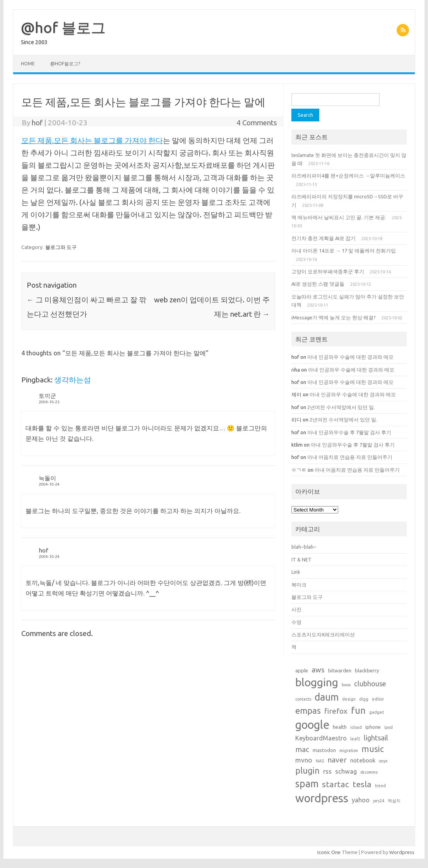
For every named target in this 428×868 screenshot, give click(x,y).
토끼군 (47, 396)
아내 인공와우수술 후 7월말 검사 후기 (349, 432)
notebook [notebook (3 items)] (363, 760)
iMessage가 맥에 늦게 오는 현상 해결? (334, 317)
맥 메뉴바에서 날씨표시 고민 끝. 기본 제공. (339, 217)
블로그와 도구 (61, 247)
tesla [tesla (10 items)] (362, 784)
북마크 (299, 585)
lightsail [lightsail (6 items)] (376, 738)
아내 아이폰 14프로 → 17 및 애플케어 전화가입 (344, 251)
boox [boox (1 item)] (346, 685)
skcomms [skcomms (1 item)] (369, 772)
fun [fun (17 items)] (358, 710)
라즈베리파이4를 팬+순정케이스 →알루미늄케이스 (348, 176)
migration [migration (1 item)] (349, 750)
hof (37, 123)
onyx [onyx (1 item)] (383, 761)
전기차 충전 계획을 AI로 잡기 (324, 238)
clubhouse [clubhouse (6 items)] (370, 684)
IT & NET (301, 559)
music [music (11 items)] (373, 749)
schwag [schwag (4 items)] (346, 771)
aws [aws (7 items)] (318, 670)
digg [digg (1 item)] (364, 699)
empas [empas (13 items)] (308, 710)
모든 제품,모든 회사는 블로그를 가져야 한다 (92, 140)
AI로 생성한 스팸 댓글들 (318, 284)
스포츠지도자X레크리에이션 (323, 634)
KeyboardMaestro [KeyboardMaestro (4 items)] (321, 738)
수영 (296, 622)
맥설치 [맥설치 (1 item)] (394, 801)
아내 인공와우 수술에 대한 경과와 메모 (351, 357)
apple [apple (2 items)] (302, 670)
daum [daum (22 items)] (327, 697)
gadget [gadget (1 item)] (377, 712)
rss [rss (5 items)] (327, 771)
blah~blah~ (304, 547)
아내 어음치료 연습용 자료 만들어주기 (350, 457)
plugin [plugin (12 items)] (307, 771)
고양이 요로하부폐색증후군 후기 (328, 271)
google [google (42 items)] (312, 725)
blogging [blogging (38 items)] (317, 682)
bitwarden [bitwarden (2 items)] (340, 670)
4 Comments (257, 123)
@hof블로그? (65, 64)
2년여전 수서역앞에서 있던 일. (341, 407)
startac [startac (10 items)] (336, 784)
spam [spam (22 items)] (307, 784)
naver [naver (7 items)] (337, 760)
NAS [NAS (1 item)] (320, 761)
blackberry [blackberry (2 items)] (367, 670)
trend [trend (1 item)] (380, 786)
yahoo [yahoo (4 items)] (361, 800)
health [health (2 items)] (340, 727)
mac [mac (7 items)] (302, 749)
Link (296, 572)
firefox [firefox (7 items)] (336, 711)
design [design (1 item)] (349, 699)
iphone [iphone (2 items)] (373, 727)
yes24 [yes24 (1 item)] (379, 801)
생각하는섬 (73, 380)
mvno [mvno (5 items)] (304, 760)
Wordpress (402, 852)
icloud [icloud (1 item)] (356, 727)
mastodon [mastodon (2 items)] (324, 750)
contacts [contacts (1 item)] (303, 699)
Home (28, 64)
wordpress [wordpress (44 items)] (322, 798)
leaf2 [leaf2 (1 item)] (355, 739)
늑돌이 (47, 478)
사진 (296, 609)
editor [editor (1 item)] (378, 699)
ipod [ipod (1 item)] (389, 727)
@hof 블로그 (63, 27)
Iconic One (329, 852)
